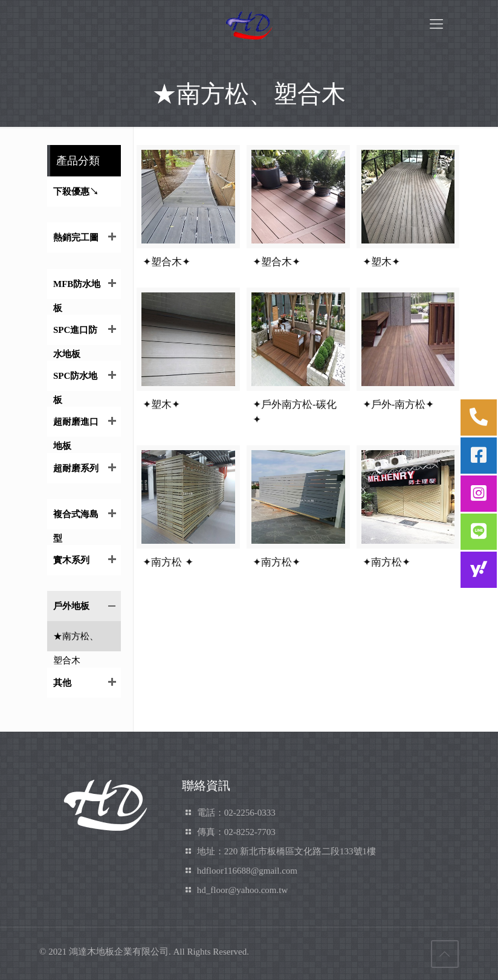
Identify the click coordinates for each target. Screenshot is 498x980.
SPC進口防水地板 (75, 335)
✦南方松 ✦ (168, 562)
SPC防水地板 (75, 381)
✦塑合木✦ (167, 262)
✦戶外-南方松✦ (399, 405)
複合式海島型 (76, 519)
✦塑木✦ (381, 262)
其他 (62, 683)
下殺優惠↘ (76, 192)
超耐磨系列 (76, 468)
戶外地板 (71, 606)
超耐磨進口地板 (76, 427)
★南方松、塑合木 (76, 641)
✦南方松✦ (276, 562)
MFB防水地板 (77, 289)
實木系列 (71, 560)
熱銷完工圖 (76, 237)
